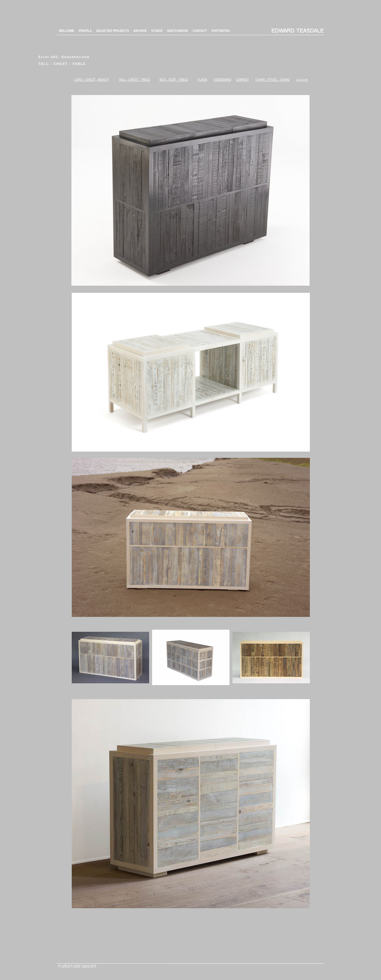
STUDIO (157, 31)
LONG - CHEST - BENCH (91, 80)
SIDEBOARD (222, 80)
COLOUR (302, 80)
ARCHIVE (140, 31)
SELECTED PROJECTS (113, 31)
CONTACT (200, 31)
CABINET (242, 80)
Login (191, 976)
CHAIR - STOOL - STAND (273, 80)
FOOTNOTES (221, 31)
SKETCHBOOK (178, 31)
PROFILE (85, 31)
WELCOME (67, 31)
